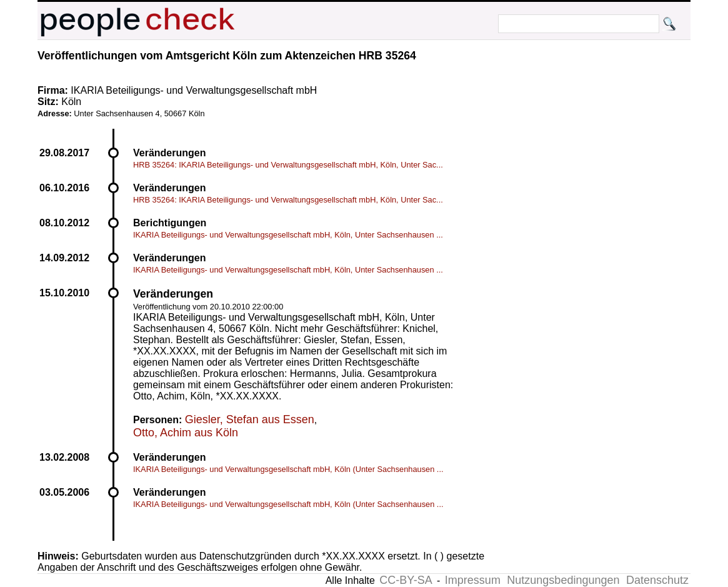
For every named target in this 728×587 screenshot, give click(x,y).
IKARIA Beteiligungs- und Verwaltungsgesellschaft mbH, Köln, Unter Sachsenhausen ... (288, 235)
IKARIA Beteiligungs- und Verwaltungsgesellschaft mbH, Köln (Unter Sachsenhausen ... (288, 469)
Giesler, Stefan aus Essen (250, 419)
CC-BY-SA (406, 580)
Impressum (473, 580)
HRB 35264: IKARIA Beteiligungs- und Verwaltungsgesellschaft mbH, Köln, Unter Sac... (288, 165)
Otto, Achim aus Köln (186, 433)
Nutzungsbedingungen (563, 580)
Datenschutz (657, 580)
